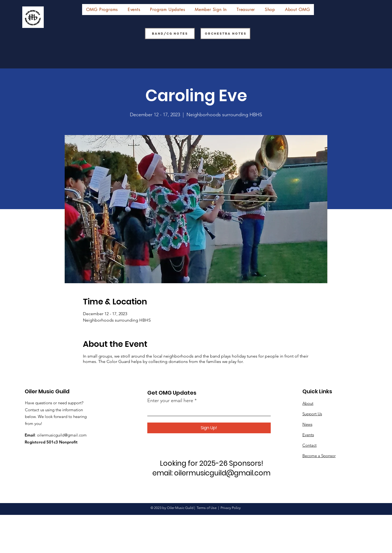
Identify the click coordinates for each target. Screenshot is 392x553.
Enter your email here (170, 401)
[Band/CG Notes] (170, 34)
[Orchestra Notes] (225, 34)
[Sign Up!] (209, 428)
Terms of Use (207, 508)
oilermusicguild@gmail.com (62, 435)
